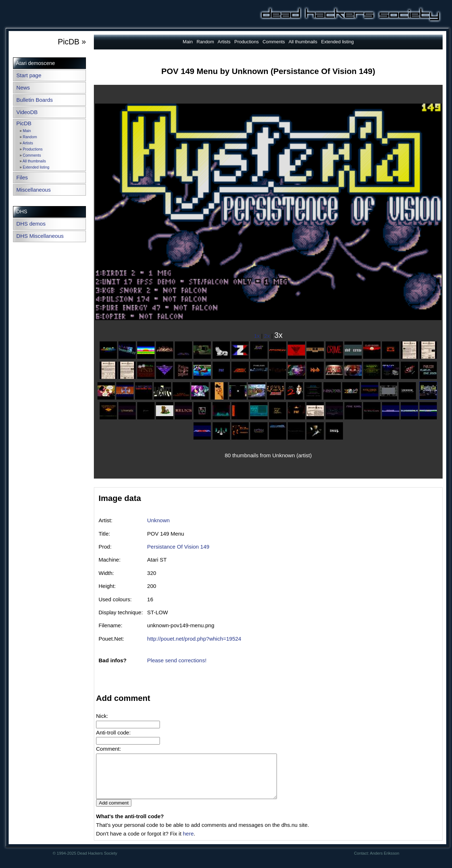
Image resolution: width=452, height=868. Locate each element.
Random (30, 137)
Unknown (159, 520)
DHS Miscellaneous (40, 236)
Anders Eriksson (385, 862)
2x (267, 336)
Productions (33, 149)
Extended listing (36, 167)
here (188, 842)
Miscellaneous (33, 190)
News (23, 88)
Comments (32, 155)
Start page (29, 75)
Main (27, 131)
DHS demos (31, 224)
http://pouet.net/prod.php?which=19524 (194, 639)
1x (257, 336)
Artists (28, 143)
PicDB (24, 123)
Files (22, 177)
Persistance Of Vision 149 (178, 547)
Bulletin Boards (34, 100)
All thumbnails (34, 161)
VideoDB (27, 112)
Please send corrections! (177, 660)
